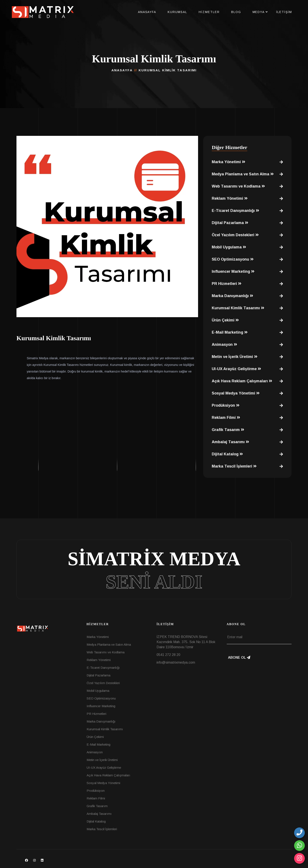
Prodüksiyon (226, 405)
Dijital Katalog (227, 454)
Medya (259, 12)
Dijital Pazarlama (230, 223)
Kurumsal (177, 12)
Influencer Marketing (233, 271)
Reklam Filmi (226, 418)
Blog (236, 12)
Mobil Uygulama (229, 247)
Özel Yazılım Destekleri (235, 235)
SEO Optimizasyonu (233, 259)
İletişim (284, 12)
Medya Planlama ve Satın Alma (243, 174)
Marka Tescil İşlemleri (234, 466)
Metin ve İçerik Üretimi (235, 357)
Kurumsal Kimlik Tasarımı (238, 308)
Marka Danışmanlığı (232, 296)
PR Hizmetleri (227, 284)
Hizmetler (209, 12)
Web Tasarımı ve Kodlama (238, 186)
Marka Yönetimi (229, 162)
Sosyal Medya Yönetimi (236, 393)
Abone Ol (239, 658)
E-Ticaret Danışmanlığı (235, 211)
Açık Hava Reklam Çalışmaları (242, 381)
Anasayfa (147, 12)
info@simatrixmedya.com (176, 662)
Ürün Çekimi (225, 320)
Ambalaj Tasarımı (230, 442)
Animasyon (224, 345)
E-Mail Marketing (230, 332)
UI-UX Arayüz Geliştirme (236, 369)
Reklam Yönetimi (230, 198)
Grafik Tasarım (228, 430)
